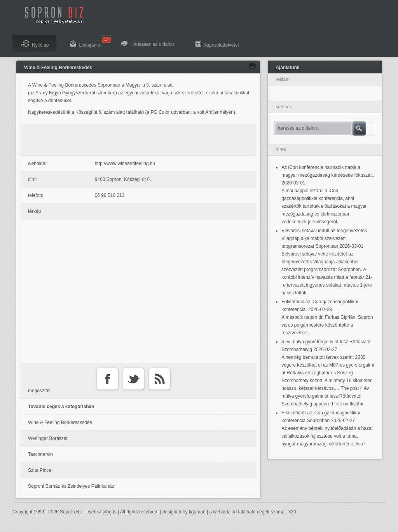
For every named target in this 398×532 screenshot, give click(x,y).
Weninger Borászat (48, 438)
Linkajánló (89, 42)
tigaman (197, 512)
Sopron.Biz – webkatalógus (88, 512)
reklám (283, 79)
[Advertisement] (140, 140)
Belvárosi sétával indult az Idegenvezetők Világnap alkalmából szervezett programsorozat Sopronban (324, 238)
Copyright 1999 (28, 512)
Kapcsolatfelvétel (217, 44)
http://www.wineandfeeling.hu (125, 163)
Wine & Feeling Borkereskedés (58, 68)
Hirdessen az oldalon (148, 44)
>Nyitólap (34, 44)
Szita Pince (40, 470)
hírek (281, 150)
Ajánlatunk (287, 68)
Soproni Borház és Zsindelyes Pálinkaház (71, 486)
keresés (284, 107)
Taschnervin (40, 454)
